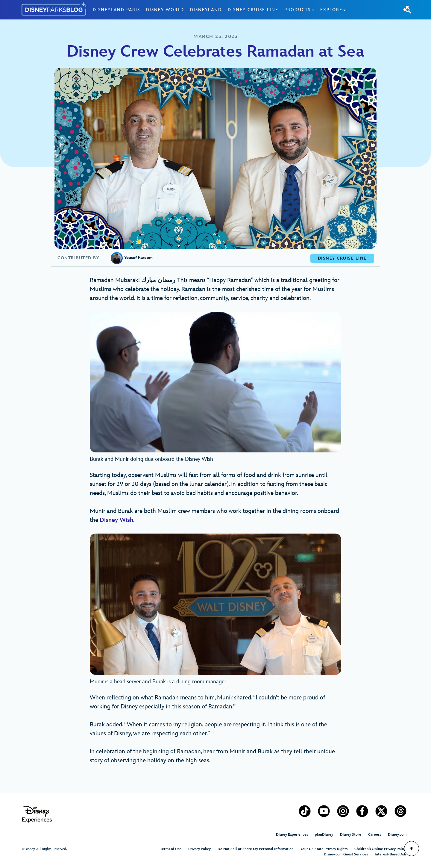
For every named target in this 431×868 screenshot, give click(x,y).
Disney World (165, 10)
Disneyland (206, 10)
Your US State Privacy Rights (324, 849)
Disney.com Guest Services (346, 854)
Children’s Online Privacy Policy (380, 849)
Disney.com (397, 835)
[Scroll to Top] (412, 849)
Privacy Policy (199, 849)
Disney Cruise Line (253, 10)
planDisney (324, 835)
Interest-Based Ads (391, 854)
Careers (375, 835)
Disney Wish (116, 520)
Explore (331, 10)
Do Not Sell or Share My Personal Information (256, 849)
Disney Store (351, 835)
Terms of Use (171, 849)
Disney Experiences (292, 835)
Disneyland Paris (116, 10)
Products (298, 10)
